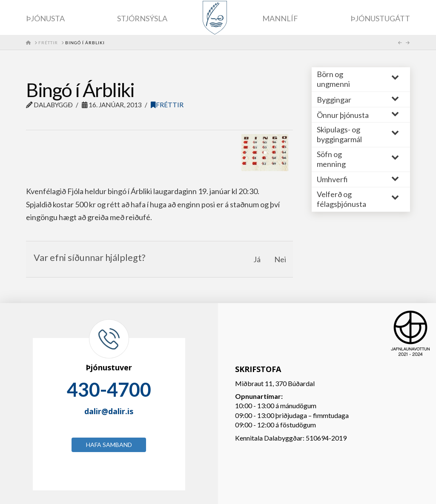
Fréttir (167, 105)
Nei (280, 259)
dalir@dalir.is (109, 411)
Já (257, 259)
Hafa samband (109, 445)
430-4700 (109, 389)
